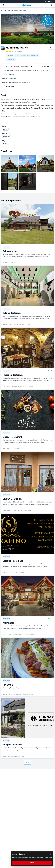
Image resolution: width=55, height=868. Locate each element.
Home (5, 11)
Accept (32, 863)
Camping (10, 56)
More (28, 762)
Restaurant (11, 59)
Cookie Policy (48, 858)
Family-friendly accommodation (26, 56)
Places (11, 11)
